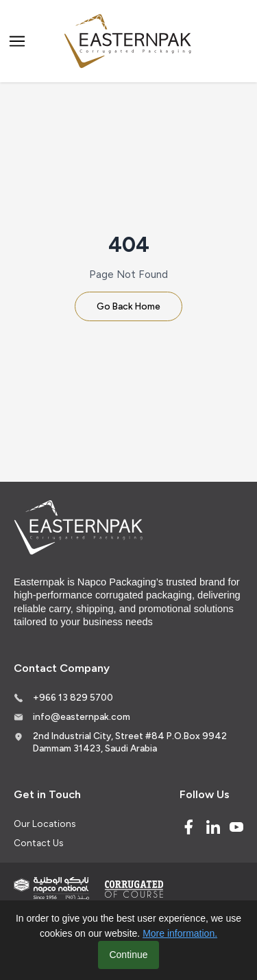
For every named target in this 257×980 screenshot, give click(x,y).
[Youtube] (236, 827)
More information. (180, 933)
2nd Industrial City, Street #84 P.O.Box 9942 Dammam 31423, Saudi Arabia (130, 742)
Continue (128, 955)
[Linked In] (213, 827)
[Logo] (129, 42)
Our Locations (45, 824)
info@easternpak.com (82, 716)
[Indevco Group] (51, 888)
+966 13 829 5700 (73, 697)
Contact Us (38, 843)
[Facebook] (188, 827)
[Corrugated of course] (135, 889)
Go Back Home (128, 306)
